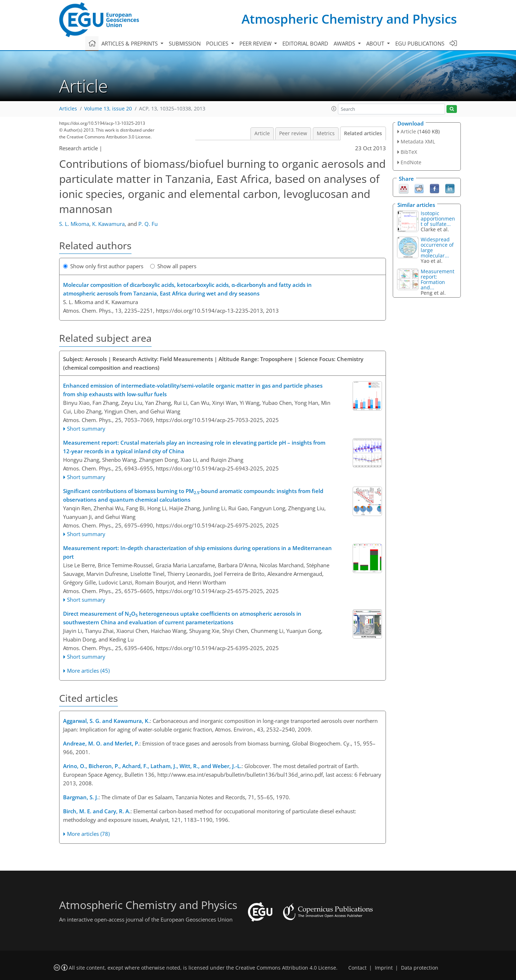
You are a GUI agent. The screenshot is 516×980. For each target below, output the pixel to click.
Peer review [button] (256, 43)
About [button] (376, 43)
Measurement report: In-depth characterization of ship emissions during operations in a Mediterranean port (197, 552)
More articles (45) (88, 671)
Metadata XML (418, 141)
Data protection (420, 968)
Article (262, 133)
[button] (334, 109)
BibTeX (409, 152)
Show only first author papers (103, 266)
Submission (185, 43)
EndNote (411, 162)
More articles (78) (88, 834)
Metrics (326, 133)
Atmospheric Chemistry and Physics (349, 19)
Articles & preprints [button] (130, 43)
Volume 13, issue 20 (108, 109)
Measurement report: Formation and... (438, 279)
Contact (357, 968)
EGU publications (420, 43)
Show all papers (173, 266)
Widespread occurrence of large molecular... (437, 247)
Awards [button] (345, 43)
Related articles (363, 133)
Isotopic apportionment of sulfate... (438, 219)
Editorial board (305, 43)
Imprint (384, 968)
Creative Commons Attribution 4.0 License (286, 968)
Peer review (293, 133)
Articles (68, 109)
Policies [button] (218, 43)
